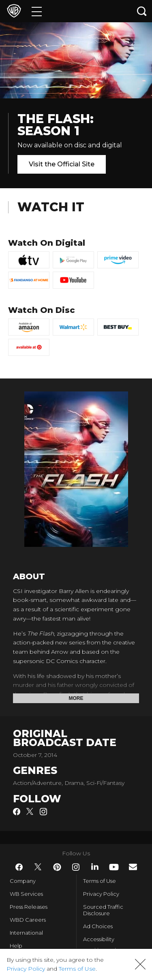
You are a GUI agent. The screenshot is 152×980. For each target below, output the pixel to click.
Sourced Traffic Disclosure (103, 910)
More (76, 698)
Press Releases (29, 907)
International (26, 933)
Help (16, 946)
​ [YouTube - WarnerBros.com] (114, 867)
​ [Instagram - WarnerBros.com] (76, 867)
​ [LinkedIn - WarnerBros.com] (95, 867)
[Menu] (37, 11)
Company (23, 881)
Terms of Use (100, 881)
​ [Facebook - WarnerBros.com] (19, 867)
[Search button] (142, 11)
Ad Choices (98, 926)
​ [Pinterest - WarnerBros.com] (57, 867)
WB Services (26, 894)
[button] (140, 964)
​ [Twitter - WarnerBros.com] (38, 867)
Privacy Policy (101, 894)
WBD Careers (28, 920)
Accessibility (99, 939)
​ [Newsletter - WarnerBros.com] (133, 867)
